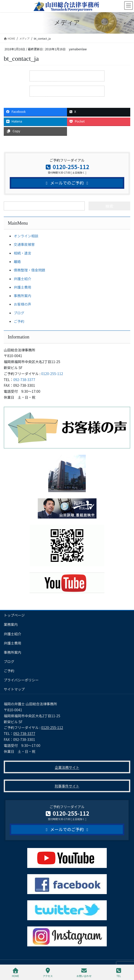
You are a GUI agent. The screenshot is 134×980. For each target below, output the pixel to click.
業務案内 (11, 624)
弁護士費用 (22, 287)
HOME (16, 973)
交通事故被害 (24, 244)
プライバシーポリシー (21, 680)
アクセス (48, 973)
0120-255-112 (52, 374)
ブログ (19, 313)
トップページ (14, 615)
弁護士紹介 (22, 279)
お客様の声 (22, 304)
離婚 (17, 261)
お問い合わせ (84, 973)
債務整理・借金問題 (29, 270)
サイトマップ (14, 689)
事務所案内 (22, 296)
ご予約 (19, 321)
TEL (119, 973)
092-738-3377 (24, 380)
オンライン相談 (26, 236)
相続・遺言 (22, 253)
